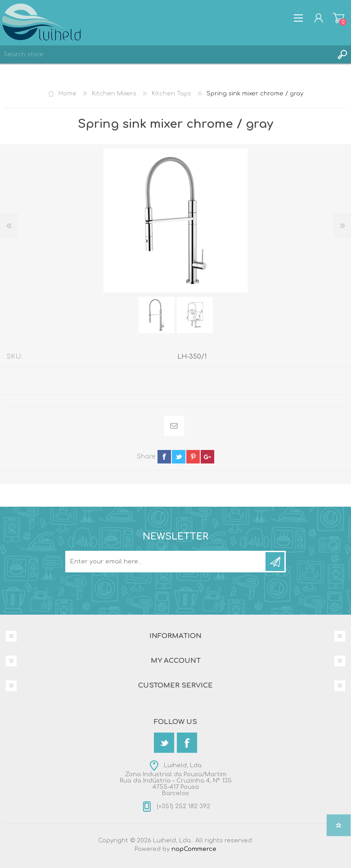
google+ (207, 457)
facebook (164, 457)
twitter (179, 457)
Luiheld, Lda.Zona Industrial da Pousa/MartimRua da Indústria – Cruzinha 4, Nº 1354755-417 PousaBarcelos (176, 779)
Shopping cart (339, 18)
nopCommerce (194, 849)
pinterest (193, 457)
